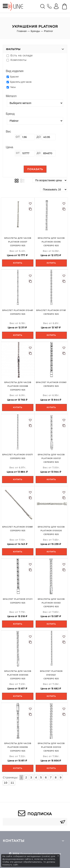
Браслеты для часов (19, 82)
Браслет (13, 77)
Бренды (35, 31)
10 (6, 783)
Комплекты (17, 60)
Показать (35, 169)
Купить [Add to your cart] (18, 263)
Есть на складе (20, 55)
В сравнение (30, 209)
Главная (22, 31)
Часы (11, 87)
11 (12, 783)
